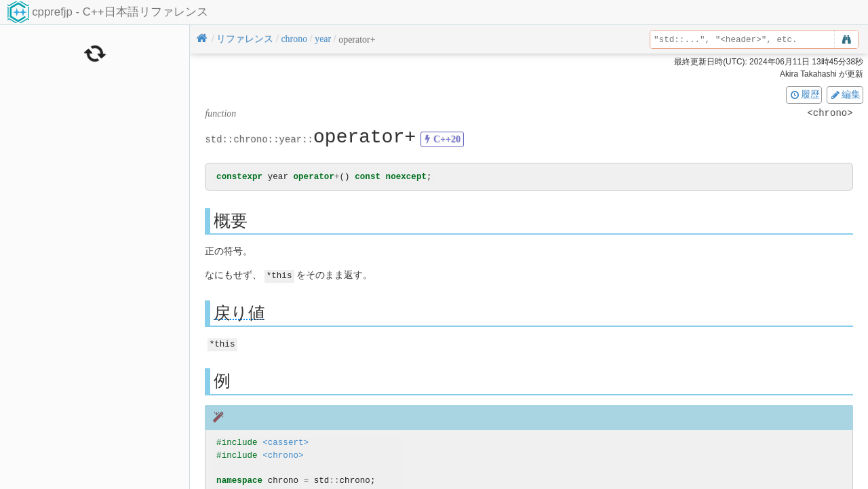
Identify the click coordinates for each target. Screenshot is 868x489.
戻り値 (239, 313)
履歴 (804, 94)
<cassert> (285, 442)
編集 (845, 94)
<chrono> (283, 455)
